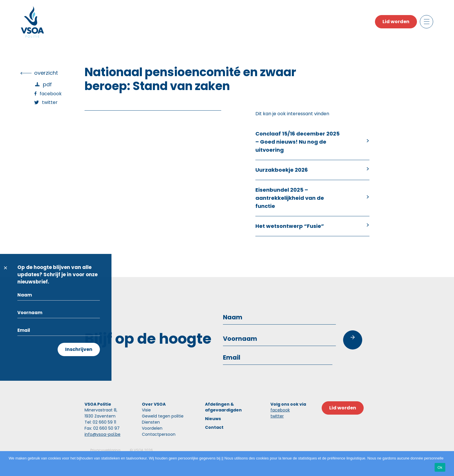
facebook (280, 410)
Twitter (50, 102)
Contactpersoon (159, 434)
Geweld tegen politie (163, 416)
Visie (146, 410)
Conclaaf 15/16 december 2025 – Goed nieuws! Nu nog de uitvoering (298, 142)
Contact (214, 427)
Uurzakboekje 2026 (282, 170)
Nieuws (213, 419)
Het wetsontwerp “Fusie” (290, 226)
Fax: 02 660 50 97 (102, 428)
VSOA (139, 450)
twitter (277, 416)
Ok (440, 467)
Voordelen (152, 428)
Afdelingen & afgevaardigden (223, 407)
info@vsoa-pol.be (102, 434)
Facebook (51, 94)
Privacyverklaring (105, 450)
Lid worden (396, 22)
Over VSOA (154, 404)
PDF (47, 84)
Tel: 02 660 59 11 (100, 422)
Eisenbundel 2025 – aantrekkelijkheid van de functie (290, 198)
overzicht (46, 73)
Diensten (151, 422)
